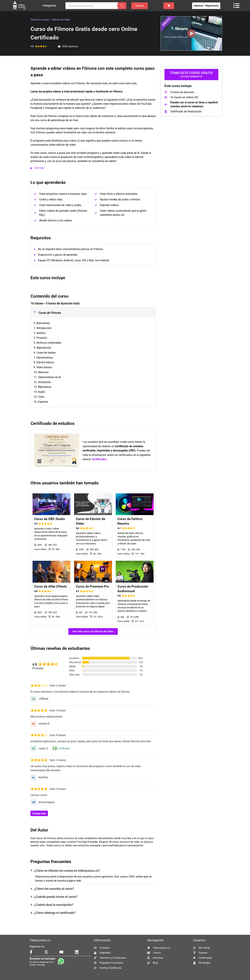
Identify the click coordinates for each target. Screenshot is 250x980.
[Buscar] (122, 6)
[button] (93, 168)
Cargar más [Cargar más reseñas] (39, 813)
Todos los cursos (40, 20)
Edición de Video (62, 20)
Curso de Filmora (50, 313)
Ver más (39, 168)
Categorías (50, 6)
